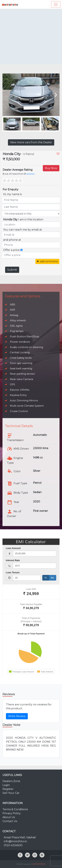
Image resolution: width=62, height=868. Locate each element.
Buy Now (51, 168)
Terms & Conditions (15, 809)
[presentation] (55, 94)
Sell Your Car (11, 793)
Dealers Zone (11, 781)
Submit (12, 270)
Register (8, 789)
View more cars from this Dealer (31, 142)
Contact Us (10, 821)
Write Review (17, 716)
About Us (9, 817)
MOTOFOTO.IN (39, 864)
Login (6, 785)
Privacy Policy (12, 813)
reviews (30, 174)
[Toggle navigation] (56, 4)
